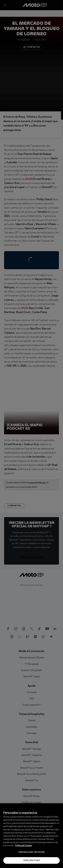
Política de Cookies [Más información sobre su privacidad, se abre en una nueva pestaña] (24, 846)
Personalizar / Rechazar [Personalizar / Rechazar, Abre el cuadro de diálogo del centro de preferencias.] (31, 852)
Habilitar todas (31, 860)
